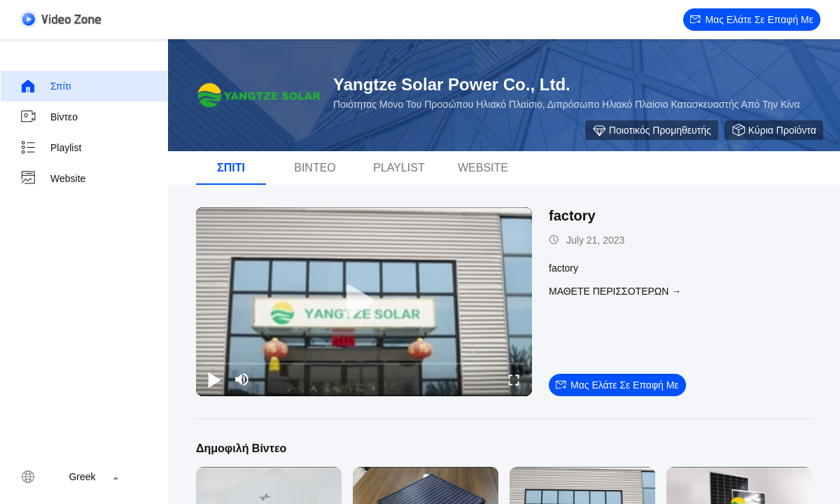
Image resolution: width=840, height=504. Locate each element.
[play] (364, 302)
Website (52, 178)
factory (572, 216)
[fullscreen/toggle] (514, 379)
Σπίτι (45, 86)
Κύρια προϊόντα (774, 130)
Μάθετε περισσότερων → (615, 291)
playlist (50, 148)
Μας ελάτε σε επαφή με (752, 20)
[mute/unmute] (242, 379)
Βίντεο (49, 117)
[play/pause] (214, 379)
